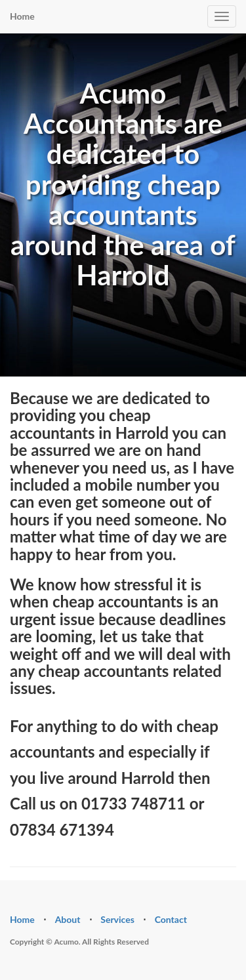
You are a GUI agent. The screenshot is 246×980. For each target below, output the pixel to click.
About (68, 919)
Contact (171, 919)
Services (117, 919)
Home (22, 16)
